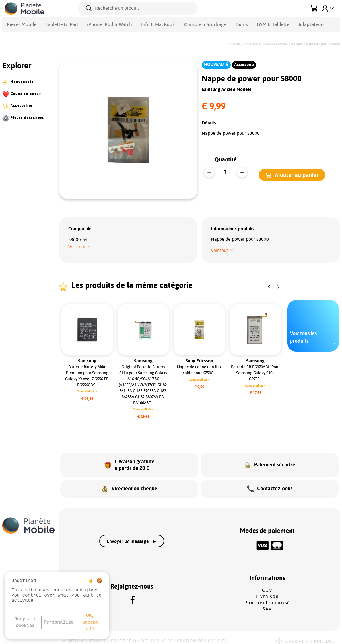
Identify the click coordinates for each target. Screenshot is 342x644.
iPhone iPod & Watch (96, 24)
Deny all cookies (25, 622)
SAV (267, 604)
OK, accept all (90, 622)
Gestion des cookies (202, 636)
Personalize (59, 622)
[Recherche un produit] (138, 9)
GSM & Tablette (238, 24)
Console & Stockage (178, 24)
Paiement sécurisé (267, 598)
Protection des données (142, 636)
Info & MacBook (137, 24)
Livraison (267, 591)
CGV (267, 585)
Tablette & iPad (55, 24)
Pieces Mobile (19, 24)
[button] (292, 175)
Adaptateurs (272, 24)
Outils (210, 24)
